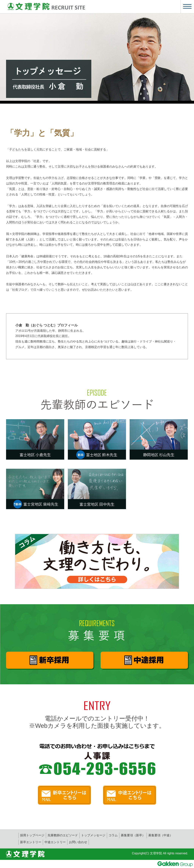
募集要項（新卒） (133, 835)
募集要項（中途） (160, 835)
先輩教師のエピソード (63, 835)
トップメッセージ (93, 835)
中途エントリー (55, 842)
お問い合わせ (78, 842)
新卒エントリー (31, 842)
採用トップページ (32, 835)
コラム (113, 835)
